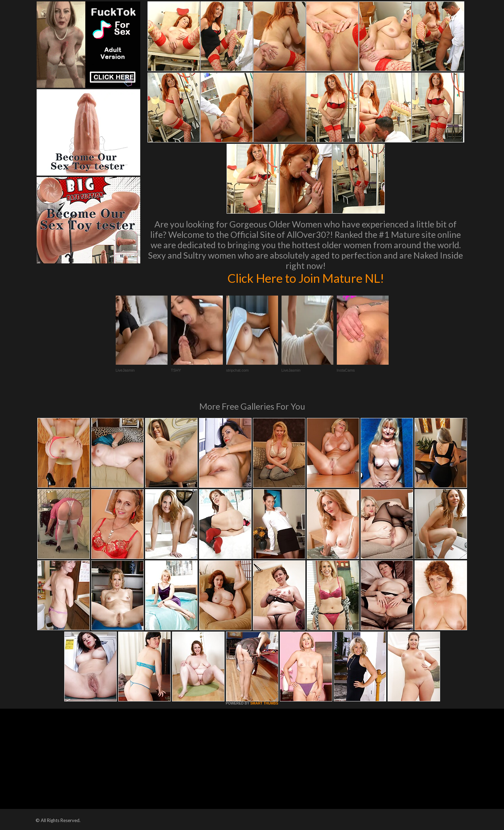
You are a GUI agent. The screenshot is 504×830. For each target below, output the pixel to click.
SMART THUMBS (264, 703)
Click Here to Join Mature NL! (306, 278)
